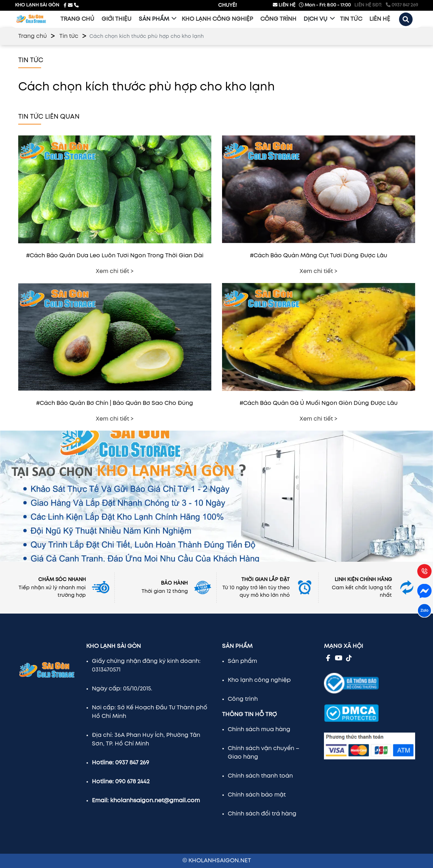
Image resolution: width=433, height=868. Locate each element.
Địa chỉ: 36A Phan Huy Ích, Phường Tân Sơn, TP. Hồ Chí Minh (146, 740)
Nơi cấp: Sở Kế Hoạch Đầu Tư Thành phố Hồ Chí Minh (150, 712)
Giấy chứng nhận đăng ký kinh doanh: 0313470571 (146, 666)
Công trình (243, 699)
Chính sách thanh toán (260, 776)
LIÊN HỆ (284, 5)
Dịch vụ (316, 19)
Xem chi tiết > (115, 271)
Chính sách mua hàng (259, 730)
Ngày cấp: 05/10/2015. (122, 689)
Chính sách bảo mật (257, 795)
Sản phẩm (154, 19)
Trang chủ (33, 36)
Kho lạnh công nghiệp (259, 680)
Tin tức (69, 36)
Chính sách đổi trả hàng (262, 814)
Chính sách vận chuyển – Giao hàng (264, 753)
